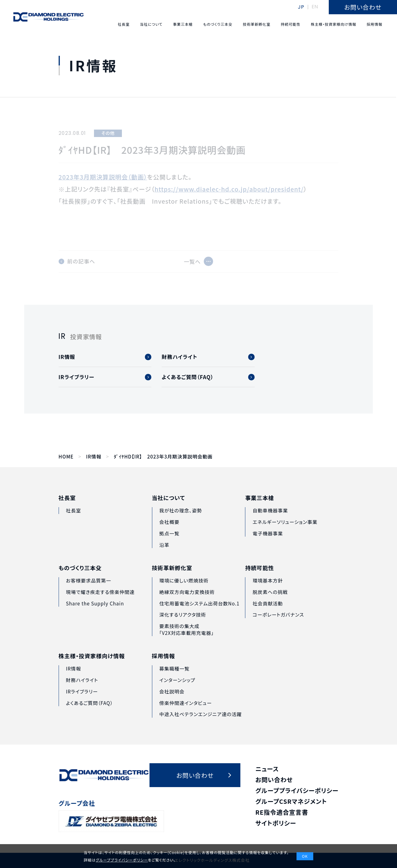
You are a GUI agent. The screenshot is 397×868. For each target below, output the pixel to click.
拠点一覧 (169, 544)
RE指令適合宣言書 (282, 812)
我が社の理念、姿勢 (181, 521)
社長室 (67, 505)
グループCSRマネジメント (291, 801)
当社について (169, 509)
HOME (66, 456)
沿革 (164, 555)
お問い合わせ (274, 779)
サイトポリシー (276, 823)
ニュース (267, 769)
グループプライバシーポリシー (297, 790)
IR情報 (94, 456)
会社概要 (169, 533)
